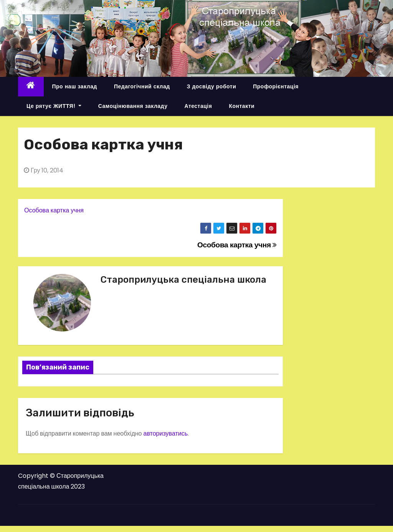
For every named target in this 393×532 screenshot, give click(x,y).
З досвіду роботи (212, 86)
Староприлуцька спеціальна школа (183, 280)
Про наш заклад (75, 86)
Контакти (242, 106)
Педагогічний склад (142, 86)
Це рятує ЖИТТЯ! (54, 106)
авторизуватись (165, 433)
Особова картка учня (54, 210)
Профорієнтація (276, 86)
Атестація (198, 106)
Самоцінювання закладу (133, 106)
